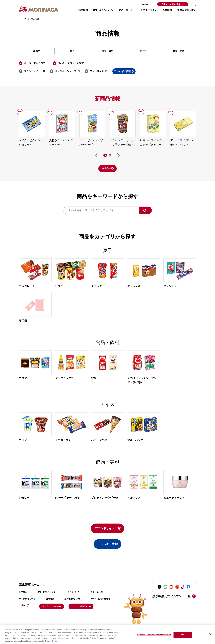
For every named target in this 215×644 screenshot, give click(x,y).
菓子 (72, 51)
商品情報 (23, 599)
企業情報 (50, 605)
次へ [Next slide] (119, 156)
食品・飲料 (107, 51)
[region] (107, 635)
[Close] (210, 634)
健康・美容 (178, 51)
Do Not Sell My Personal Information (154, 635)
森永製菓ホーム (29, 591)
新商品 (37, 51)
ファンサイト (99, 71)
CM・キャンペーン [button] (103, 10)
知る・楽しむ (97, 599)
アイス (143, 51)
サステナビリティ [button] (148, 10)
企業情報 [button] (167, 10)
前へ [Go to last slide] (96, 156)
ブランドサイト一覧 (35, 71)
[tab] (105, 156)
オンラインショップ (68, 71)
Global (148, 4)
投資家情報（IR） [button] (187, 10)
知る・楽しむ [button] (126, 10)
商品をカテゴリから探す (71, 63)
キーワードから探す (35, 63)
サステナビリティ (27, 605)
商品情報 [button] (83, 10)
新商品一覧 (107, 169)
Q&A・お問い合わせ (173, 4)
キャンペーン (74, 599)
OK (183, 635)
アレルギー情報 (128, 71)
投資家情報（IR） (73, 605)
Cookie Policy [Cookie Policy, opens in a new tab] (51, 641)
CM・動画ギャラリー (47, 599)
